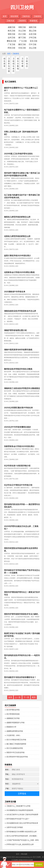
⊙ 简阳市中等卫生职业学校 (15, 752)
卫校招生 (37, 16)
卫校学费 (22, 62)
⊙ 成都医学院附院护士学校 (15, 723)
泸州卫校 (33, 38)
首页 (5, 16)
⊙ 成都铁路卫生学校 (12, 718)
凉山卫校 (33, 48)
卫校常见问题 (9, 65)
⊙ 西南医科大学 (11, 727)
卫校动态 (27, 62)
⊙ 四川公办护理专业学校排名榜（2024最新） (21, 836)
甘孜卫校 (22, 48)
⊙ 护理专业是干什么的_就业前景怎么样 (19, 844)
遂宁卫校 (22, 38)
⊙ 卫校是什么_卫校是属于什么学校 (18, 806)
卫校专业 (26, 16)
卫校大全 (10, 21)
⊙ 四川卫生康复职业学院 (14, 748)
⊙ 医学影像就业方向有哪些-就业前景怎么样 (21, 832)
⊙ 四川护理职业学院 (12, 710)
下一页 (26, 697)
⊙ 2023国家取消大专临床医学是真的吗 (19, 810)
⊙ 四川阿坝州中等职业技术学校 (16, 757)
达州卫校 (11, 38)
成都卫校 (11, 27)
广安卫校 (11, 44)
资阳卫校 (11, 34)
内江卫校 (22, 34)
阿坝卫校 (11, 48)
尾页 (34, 697)
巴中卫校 (33, 44)
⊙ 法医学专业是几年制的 (14, 827)
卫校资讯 (22, 21)
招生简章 (14, 16)
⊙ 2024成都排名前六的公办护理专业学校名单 (21, 823)
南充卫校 (11, 31)
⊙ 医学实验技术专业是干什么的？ (17, 819)
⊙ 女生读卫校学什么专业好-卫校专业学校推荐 (21, 814)
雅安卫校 (22, 44)
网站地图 (24, 854)
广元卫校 (23, 41)
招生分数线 (18, 64)
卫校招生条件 (13, 65)
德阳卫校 (33, 27)
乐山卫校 (22, 31)
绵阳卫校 (22, 27)
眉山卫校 (33, 31)
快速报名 (34, 21)
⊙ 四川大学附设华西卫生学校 (15, 740)
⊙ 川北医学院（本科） (13, 735)
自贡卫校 (33, 34)
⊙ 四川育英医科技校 (12, 714)
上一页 (18, 697)
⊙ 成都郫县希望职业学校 (14, 731)
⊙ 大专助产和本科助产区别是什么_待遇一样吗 (22, 840)
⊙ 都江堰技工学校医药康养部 (15, 744)
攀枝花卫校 (11, 41)
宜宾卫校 (34, 41)
